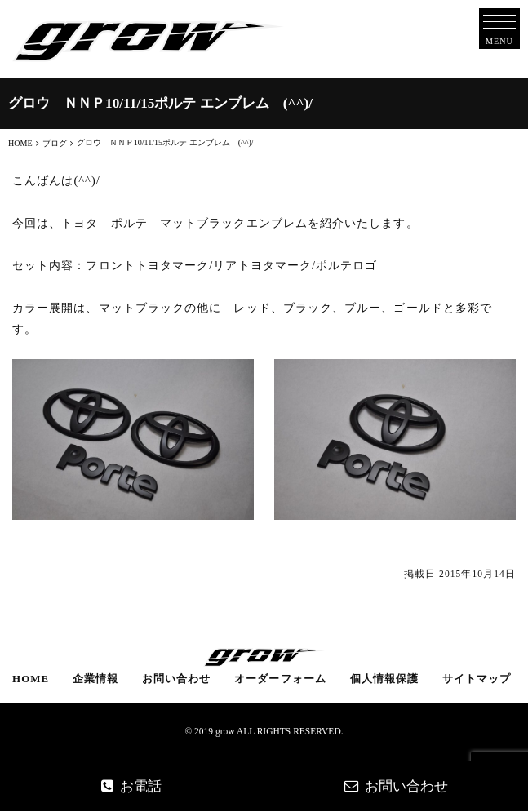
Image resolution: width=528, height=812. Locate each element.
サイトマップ (477, 679)
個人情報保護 (384, 679)
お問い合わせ (176, 679)
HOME (31, 679)
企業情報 (95, 679)
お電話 (131, 786)
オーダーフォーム (280, 679)
